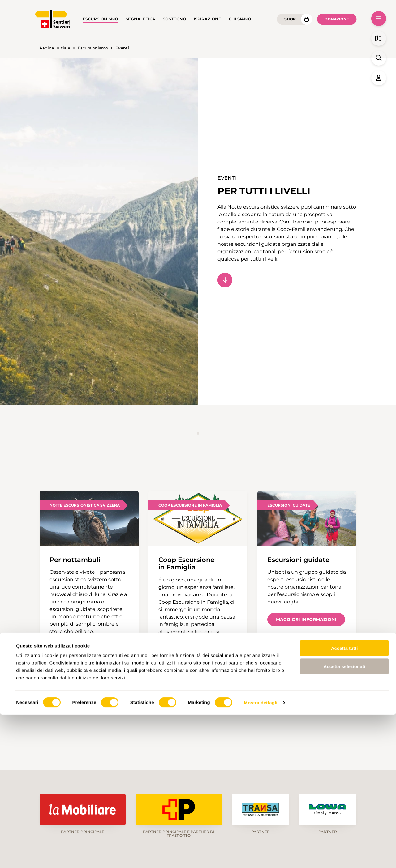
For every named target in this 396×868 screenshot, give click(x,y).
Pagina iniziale (55, 48)
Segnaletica (140, 19)
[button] (379, 19)
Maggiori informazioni (306, 619)
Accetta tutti (344, 801)
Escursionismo (100, 19)
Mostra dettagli (260, 856)
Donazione (337, 19)
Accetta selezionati (344, 820)
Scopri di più (75, 649)
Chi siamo (240, 19)
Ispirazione (207, 19)
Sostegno (174, 19)
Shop (290, 19)
